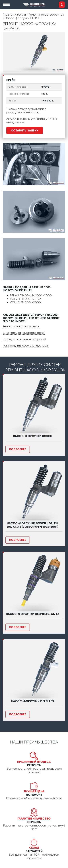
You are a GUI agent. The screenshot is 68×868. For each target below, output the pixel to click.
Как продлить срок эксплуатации (26, 345)
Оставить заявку (25, 130)
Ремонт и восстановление (21, 326)
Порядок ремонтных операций (24, 339)
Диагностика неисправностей (24, 333)
